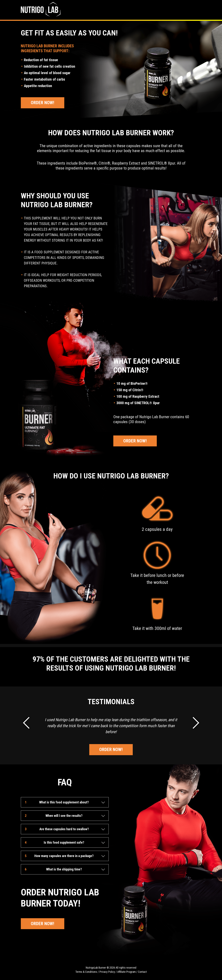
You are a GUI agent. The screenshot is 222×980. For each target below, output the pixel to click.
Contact (142, 972)
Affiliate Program (126, 972)
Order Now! (43, 103)
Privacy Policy (107, 972)
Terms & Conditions (86, 972)
